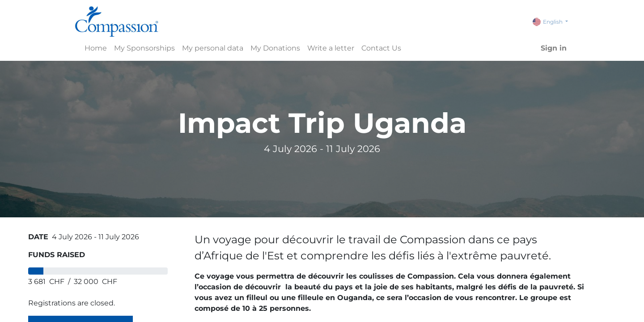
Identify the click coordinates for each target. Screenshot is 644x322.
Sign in (554, 48)
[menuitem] (96, 48)
